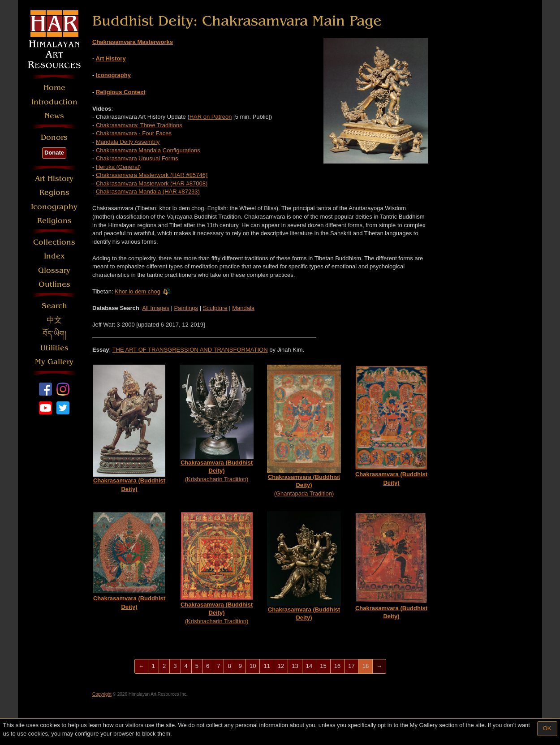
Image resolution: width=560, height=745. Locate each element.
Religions (54, 221)
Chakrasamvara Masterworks (133, 42)
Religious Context (121, 92)
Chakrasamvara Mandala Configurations (148, 150)
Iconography (54, 207)
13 (295, 666)
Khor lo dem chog (143, 291)
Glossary (54, 270)
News (54, 116)
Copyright (102, 694)
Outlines (54, 284)
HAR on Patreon (211, 117)
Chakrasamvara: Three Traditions (139, 125)
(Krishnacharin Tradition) (217, 424)
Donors (54, 137)
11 (267, 666)
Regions (54, 192)
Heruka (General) (118, 167)
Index (54, 256)
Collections (54, 242)
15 (323, 666)
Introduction (54, 102)
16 (337, 666)
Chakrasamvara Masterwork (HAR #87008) (152, 183)
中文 (54, 320)
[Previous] (141, 666)
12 (281, 666)
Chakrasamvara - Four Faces (134, 133)
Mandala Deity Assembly (128, 142)
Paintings (186, 308)
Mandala (243, 308)
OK (547, 728)
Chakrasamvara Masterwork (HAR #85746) (152, 175)
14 (309, 666)
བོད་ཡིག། (54, 334)
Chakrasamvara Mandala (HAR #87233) (148, 192)
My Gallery (54, 362)
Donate (54, 153)
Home (54, 88)
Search (54, 306)
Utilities (54, 348)
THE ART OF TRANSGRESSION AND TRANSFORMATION (190, 350)
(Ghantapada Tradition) (304, 431)
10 (253, 666)
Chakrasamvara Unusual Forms (137, 158)
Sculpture (215, 308)
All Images (156, 308)
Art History (54, 179)
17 (351, 666)
